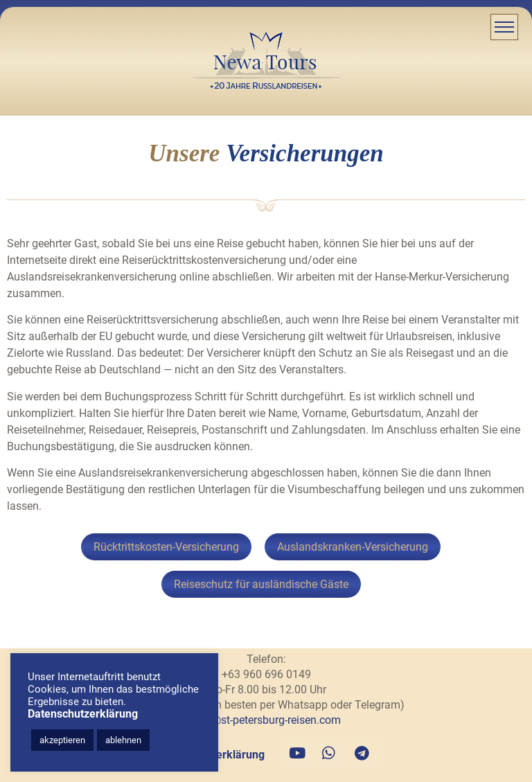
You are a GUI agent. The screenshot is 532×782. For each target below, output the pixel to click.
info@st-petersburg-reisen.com (266, 720)
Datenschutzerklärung (83, 714)
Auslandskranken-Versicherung (353, 547)
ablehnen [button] (123, 740)
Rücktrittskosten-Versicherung (166, 547)
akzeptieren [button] (62, 740)
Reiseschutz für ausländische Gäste (261, 584)
